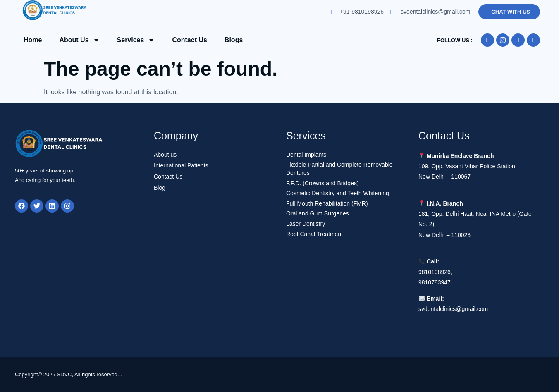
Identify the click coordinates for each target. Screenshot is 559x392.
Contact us (189, 40)
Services (136, 40)
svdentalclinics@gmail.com (453, 309)
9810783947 (435, 282)
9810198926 (435, 272)
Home (33, 40)
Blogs (234, 40)
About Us (79, 40)
